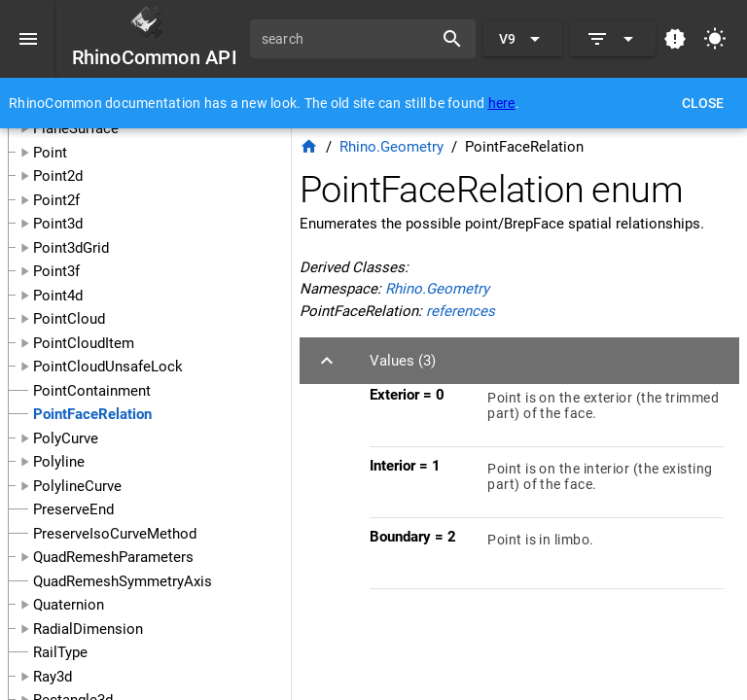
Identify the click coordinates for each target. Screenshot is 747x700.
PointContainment (92, 391)
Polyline (59, 462)
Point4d (58, 296)
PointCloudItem (84, 343)
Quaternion (69, 605)
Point (50, 153)
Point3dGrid (71, 248)
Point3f (56, 271)
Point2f (56, 200)
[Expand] (613, 39)
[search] (348, 39)
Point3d (58, 224)
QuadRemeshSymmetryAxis (123, 581)
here (502, 103)
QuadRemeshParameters (113, 557)
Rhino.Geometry (391, 147)
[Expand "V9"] (523, 39)
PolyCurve (66, 438)
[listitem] (547, 411)
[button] (519, 361)
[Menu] (28, 39)
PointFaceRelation (92, 414)
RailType (60, 652)
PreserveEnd (73, 509)
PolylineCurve (77, 486)
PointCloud (69, 319)
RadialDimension (88, 629)
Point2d (58, 176)
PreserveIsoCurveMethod (115, 534)
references (461, 311)
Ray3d (53, 677)
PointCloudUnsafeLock (108, 367)
